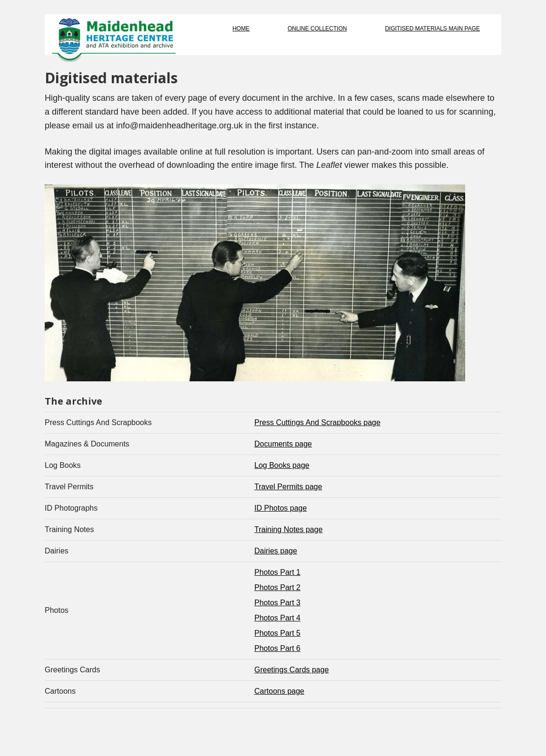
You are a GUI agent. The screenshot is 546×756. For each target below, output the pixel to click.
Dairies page (276, 551)
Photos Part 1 (278, 572)
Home (241, 29)
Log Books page (282, 465)
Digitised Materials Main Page (432, 29)
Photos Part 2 (278, 587)
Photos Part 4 (278, 618)
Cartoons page (279, 691)
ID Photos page (281, 508)
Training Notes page (289, 529)
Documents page (283, 444)
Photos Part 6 (278, 648)
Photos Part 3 (278, 603)
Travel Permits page (288, 487)
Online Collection (317, 29)
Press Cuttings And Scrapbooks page (317, 422)
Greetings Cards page (292, 670)
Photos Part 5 (278, 633)
